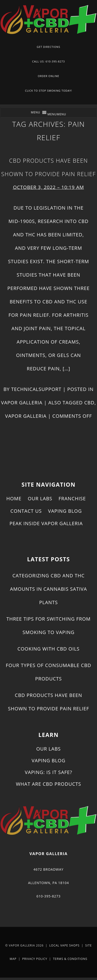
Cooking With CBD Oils (48, 649)
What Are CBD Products (48, 784)
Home (14, 498)
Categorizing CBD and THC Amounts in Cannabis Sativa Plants (48, 589)
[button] (57, 114)
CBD (89, 403)
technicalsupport (36, 389)
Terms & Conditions (70, 959)
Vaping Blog (65, 511)
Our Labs (40, 498)
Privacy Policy (35, 959)
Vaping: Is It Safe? (48, 772)
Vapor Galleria (22, 403)
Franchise (72, 498)
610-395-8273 (48, 896)
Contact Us (26, 511)
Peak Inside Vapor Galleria (46, 523)
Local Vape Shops (64, 945)
